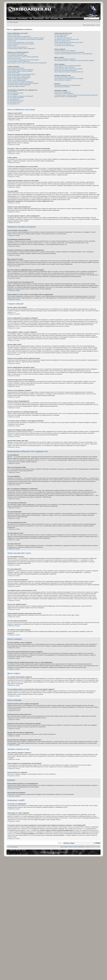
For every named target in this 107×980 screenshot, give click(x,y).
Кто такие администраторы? (62, 35)
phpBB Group (58, 806)
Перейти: (60, 843)
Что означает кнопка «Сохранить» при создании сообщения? (23, 83)
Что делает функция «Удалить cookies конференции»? (21, 48)
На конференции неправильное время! (17, 55)
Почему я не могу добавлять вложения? (18, 79)
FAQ (85, 25)
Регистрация (54, 18)
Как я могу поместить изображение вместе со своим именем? (23, 60)
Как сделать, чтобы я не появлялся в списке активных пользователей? (25, 39)
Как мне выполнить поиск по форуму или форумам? (68, 66)
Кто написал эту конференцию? (62, 92)
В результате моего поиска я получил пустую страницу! (68, 69)
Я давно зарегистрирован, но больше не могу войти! (21, 44)
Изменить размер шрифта (98, 22)
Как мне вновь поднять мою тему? (16, 86)
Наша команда (64, 847)
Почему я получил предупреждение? (17, 80)
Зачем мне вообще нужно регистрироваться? (19, 36)
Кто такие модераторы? (60, 36)
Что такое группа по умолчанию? (63, 44)
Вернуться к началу (14, 120)
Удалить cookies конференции (77, 847)
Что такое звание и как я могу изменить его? (19, 61)
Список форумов (13, 22)
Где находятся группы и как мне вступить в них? (67, 39)
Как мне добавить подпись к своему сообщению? (20, 71)
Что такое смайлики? (13, 95)
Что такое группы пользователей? (63, 38)
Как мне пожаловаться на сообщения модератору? (20, 82)
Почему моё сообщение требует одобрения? (19, 85)
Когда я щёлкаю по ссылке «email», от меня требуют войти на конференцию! (27, 63)
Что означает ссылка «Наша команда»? (64, 45)
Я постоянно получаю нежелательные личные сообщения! (69, 52)
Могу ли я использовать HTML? (15, 93)
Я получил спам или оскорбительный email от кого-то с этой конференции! (73, 54)
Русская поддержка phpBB (53, 853)
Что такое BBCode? (12, 92)
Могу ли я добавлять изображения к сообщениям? (20, 96)
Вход (98, 25)
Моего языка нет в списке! (14, 58)
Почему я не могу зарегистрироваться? (17, 47)
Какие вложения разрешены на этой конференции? (67, 85)
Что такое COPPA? (12, 45)
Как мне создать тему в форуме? (16, 68)
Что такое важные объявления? (16, 98)
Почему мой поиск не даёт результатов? (65, 67)
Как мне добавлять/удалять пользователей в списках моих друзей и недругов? (74, 60)
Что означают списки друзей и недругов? (65, 59)
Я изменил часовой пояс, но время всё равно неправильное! (23, 57)
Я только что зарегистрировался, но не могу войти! (20, 42)
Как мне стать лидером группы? (62, 41)
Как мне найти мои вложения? (62, 87)
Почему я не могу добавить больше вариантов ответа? (21, 74)
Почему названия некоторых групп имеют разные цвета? (69, 42)
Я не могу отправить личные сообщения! (65, 51)
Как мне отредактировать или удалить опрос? (19, 76)
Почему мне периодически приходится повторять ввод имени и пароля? (26, 38)
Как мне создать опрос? (14, 73)
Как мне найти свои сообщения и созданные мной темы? (69, 72)
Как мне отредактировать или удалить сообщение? (20, 70)
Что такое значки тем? (13, 104)
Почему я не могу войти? (14, 35)
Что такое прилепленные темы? (16, 101)
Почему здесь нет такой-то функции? (64, 93)
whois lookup (21, 829)
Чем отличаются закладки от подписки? (64, 77)
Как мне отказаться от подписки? (63, 80)
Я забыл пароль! (12, 41)
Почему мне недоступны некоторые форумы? (19, 77)
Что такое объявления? (13, 99)
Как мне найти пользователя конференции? (66, 70)
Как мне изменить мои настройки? (16, 54)
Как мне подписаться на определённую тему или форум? (69, 79)
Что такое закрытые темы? (14, 102)
